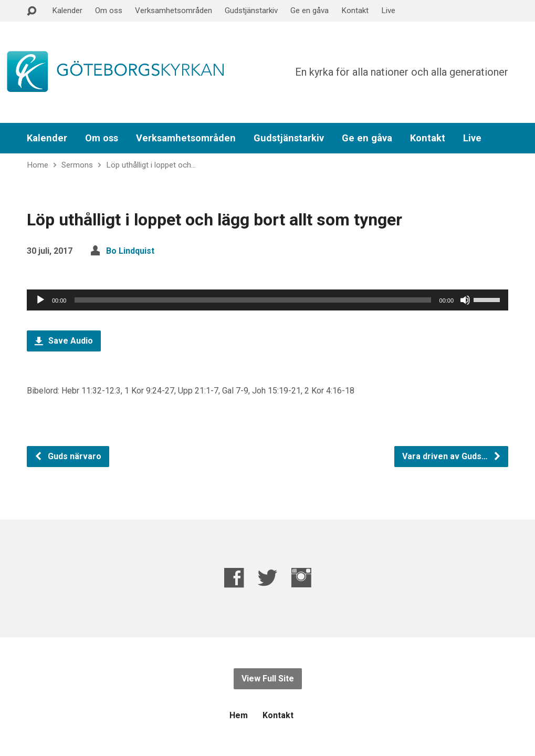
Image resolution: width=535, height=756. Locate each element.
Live (388, 11)
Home (38, 165)
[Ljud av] (465, 300)
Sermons (77, 165)
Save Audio (64, 341)
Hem (239, 715)
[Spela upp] (40, 300)
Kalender (67, 11)
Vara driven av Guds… (452, 456)
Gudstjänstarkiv (251, 11)
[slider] (253, 300)
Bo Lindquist (130, 251)
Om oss (109, 11)
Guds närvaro (68, 456)
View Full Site (268, 679)
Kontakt (355, 11)
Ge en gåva (310, 11)
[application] (267, 300)
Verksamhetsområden (174, 11)
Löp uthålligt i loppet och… (151, 165)
